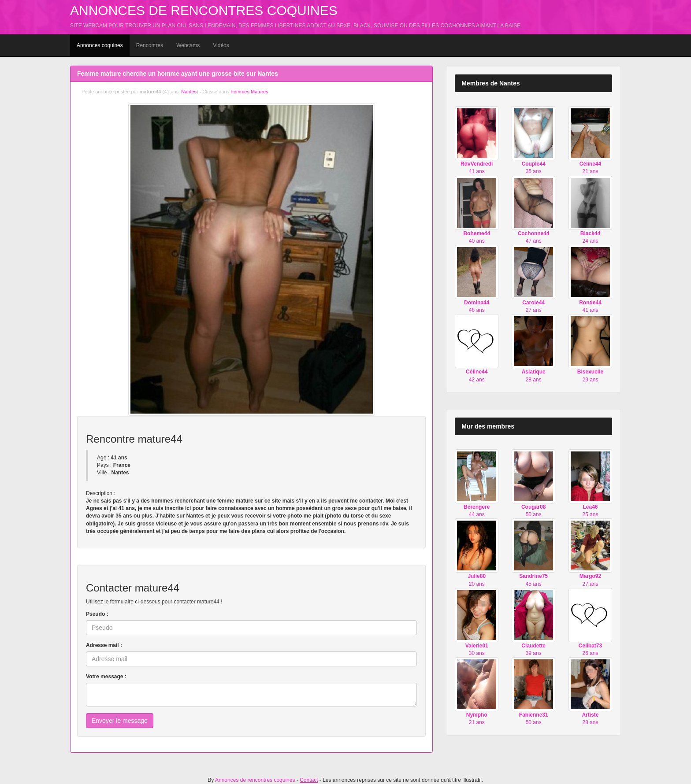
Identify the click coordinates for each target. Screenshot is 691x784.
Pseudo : (97, 614)
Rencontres (150, 45)
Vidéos (221, 45)
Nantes (189, 92)
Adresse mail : (104, 645)
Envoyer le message (120, 721)
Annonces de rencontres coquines (204, 10)
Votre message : (106, 677)
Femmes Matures (249, 92)
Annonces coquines (100, 45)
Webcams (188, 45)
